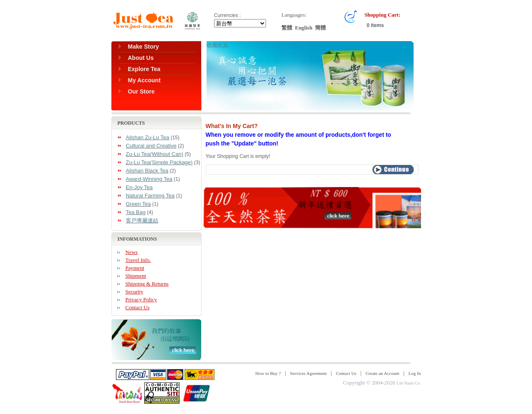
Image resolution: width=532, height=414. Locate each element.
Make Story (144, 47)
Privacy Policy (141, 299)
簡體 (320, 28)
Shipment (136, 276)
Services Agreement (308, 373)
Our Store (142, 91)
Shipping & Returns (147, 284)
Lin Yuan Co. (409, 383)
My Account (144, 80)
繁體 (287, 28)
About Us (141, 58)
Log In (415, 373)
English (304, 28)
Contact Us (138, 307)
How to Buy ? (268, 373)
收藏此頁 (217, 45)
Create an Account (383, 373)
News (132, 252)
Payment (135, 268)
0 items (375, 25)
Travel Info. (138, 260)
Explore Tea (144, 69)
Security (134, 292)
